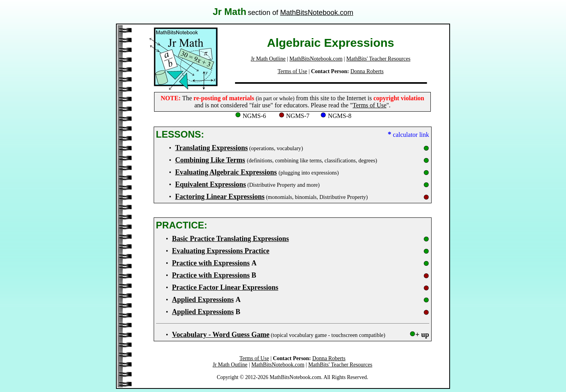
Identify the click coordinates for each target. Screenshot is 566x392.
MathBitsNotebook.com (317, 13)
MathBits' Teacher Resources (378, 59)
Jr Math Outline (268, 59)
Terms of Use (292, 71)
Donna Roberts (367, 71)
